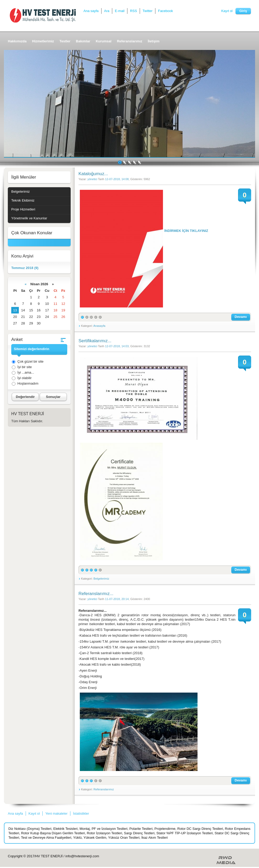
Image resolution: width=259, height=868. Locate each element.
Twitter (148, 11)
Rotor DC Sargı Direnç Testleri (200, 829)
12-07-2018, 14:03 (117, 346)
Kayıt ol (227, 11)
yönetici (92, 179)
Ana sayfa (91, 11)
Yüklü (77, 838)
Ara (107, 11)
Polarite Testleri (141, 829)
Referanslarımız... (96, 594)
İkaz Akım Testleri (154, 838)
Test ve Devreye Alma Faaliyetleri (46, 838)
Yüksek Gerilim (95, 838)
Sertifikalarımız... (95, 341)
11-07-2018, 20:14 (117, 599)
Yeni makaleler (56, 813)
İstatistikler (81, 813)
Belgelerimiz (101, 579)
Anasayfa (99, 326)
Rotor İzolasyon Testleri (105, 833)
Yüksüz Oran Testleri (124, 838)
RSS (134, 11)
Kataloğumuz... (93, 174)
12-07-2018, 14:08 (117, 179)
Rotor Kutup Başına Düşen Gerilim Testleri (53, 833)
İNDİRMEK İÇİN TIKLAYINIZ (186, 231)
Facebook (165, 11)
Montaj (85, 829)
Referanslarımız (104, 789)
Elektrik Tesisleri (66, 829)
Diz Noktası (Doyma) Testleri (30, 829)
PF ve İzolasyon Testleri (109, 829)
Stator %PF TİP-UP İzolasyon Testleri (185, 833)
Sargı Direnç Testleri (139, 833)
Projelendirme (165, 829)
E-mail (120, 11)
